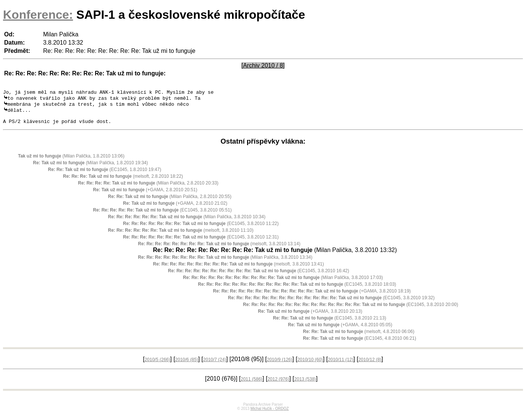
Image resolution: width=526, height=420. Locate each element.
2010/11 (341, 365)
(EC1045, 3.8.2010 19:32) (331, 303)
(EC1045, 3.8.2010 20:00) (351, 310)
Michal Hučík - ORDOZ (270, 414)
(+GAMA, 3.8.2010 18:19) (312, 297)
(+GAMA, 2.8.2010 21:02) (175, 209)
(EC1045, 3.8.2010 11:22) (201, 229)
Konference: (38, 15)
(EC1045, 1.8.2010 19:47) (105, 175)
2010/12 (370, 365)
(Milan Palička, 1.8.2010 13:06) (71, 162)
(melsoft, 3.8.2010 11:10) (181, 236)
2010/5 (157, 365)
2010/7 (215, 365)
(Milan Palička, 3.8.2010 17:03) (283, 283)
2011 (252, 385)
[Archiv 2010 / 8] (263, 65)
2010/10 (310, 365)
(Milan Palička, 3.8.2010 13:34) (225, 263)
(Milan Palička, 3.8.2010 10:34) (187, 222)
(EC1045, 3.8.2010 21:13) (330, 324)
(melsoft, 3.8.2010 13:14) (219, 249)
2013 (305, 385)
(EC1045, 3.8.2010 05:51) (162, 216)
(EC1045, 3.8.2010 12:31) (201, 243)
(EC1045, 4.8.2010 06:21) (360, 344)
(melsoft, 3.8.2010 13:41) (238, 270)
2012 (278, 385)
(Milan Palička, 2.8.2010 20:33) (148, 189)
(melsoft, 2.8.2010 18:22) (123, 182)
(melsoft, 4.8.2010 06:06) (359, 337)
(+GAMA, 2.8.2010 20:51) (145, 195)
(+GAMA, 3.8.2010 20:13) (310, 317)
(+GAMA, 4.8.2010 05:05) (340, 330)
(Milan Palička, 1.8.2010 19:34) (91, 168)
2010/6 (187, 365)
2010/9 (280, 365)
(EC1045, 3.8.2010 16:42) (259, 276)
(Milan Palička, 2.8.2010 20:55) (170, 202)
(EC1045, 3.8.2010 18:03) (297, 290)
